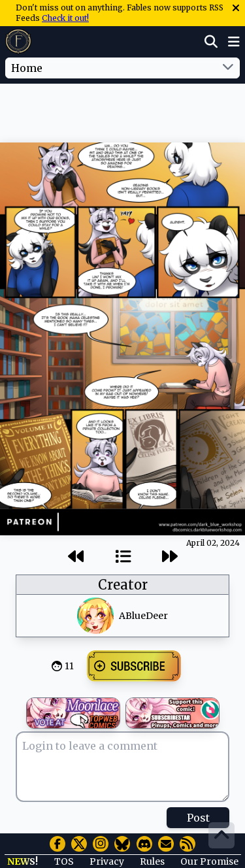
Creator (123, 585)
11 (69, 666)
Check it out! (65, 18)
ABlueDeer (143, 616)
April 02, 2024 (213, 543)
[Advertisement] (123, 110)
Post (198, 818)
